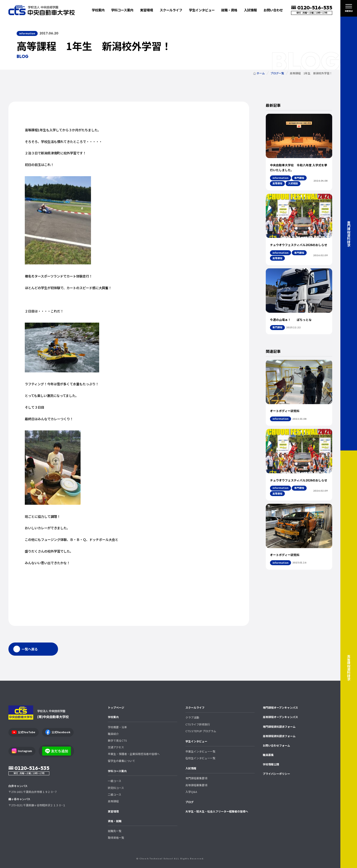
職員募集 (268, 755)
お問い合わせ (273, 10)
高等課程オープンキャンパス (280, 717)
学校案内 (113, 717)
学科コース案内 (117, 771)
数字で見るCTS (117, 740)
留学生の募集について (121, 761)
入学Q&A (191, 792)
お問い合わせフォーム (276, 745)
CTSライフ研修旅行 (198, 724)
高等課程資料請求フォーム (279, 736)
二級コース (115, 794)
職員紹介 (113, 734)
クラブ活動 (192, 717)
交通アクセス (116, 747)
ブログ (190, 802)
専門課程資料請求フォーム (279, 727)
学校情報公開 (271, 764)
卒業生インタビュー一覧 (200, 751)
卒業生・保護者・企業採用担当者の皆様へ (134, 754)
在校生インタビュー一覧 (200, 758)
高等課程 (113, 801)
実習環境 (147, 10)
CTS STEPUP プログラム (201, 731)
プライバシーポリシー (276, 774)
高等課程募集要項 (196, 785)
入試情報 (191, 768)
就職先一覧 (115, 831)
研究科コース (116, 788)
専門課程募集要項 (196, 778)
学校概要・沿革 (117, 727)
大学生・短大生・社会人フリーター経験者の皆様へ (217, 811)
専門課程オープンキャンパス (280, 707)
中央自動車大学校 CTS (42, 10)
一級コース (115, 781)
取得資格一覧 (116, 838)
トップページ (116, 707)
